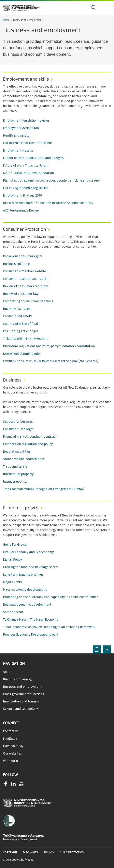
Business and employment (22, 687)
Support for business (18, 422)
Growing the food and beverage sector (31, 567)
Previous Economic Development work (31, 635)
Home (6, 20)
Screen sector (13, 612)
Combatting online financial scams (28, 301)
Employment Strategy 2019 (22, 196)
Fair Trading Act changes (21, 331)
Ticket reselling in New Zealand (26, 339)
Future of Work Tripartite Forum (26, 166)
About (7, 672)
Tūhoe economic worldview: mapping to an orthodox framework (49, 627)
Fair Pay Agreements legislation (26, 188)
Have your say (13, 746)
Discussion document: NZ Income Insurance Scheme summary (48, 203)
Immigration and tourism (21, 701)
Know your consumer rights (23, 256)
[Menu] (107, 7)
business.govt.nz (15, 482)
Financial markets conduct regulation (30, 437)
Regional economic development (27, 605)
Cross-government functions (23, 694)
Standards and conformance (24, 459)
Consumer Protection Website (25, 271)
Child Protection (72, 853)
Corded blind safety (17, 316)
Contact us (11, 731)
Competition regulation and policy (28, 444)
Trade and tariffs (15, 467)
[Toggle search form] (94, 7)
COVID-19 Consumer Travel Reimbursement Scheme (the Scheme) (51, 361)
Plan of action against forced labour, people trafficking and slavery (51, 181)
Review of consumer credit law (25, 286)
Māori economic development (25, 590)
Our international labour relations (28, 143)
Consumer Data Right (18, 429)
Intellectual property (18, 474)
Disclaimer (30, 853)
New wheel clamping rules (22, 354)
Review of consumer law (21, 294)
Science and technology (20, 709)
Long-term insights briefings (23, 575)
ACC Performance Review (21, 211)
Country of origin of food (21, 324)
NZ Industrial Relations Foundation (28, 173)
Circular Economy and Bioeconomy (28, 552)
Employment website (18, 151)
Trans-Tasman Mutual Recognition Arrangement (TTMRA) (44, 489)
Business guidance (16, 264)
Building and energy (18, 679)
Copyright (10, 853)
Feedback (10, 739)
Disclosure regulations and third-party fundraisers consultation (49, 346)
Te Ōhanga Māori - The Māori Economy (31, 620)
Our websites (12, 754)
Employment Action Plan (21, 128)
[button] (107, 649)
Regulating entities (17, 452)
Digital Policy (12, 560)
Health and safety (16, 136)
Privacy (49, 853)
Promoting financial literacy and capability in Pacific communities (51, 597)
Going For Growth (15, 545)
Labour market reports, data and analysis (33, 158)
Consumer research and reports (26, 279)
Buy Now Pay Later (17, 309)
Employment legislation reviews (26, 121)
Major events (12, 582)
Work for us (11, 761)
